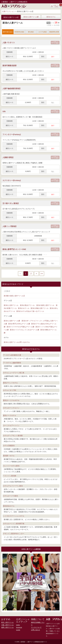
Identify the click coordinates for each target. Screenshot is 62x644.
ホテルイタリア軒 (10, 390)
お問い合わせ (35, 627)
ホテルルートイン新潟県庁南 (14, 524)
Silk (4, 111)
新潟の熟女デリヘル (27, 305)
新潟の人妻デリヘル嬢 (31, 17)
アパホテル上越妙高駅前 (12, 363)
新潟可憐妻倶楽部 (9, 66)
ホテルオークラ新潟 (10, 496)
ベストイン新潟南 (10, 476)
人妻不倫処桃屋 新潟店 (11, 89)
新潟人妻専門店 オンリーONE (14, 249)
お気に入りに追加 (55, 42)
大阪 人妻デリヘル (7, 625)
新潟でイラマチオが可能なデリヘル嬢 (20, 327)
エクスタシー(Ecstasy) (12, 180)
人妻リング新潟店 (9, 226)
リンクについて (36, 625)
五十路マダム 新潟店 (11, 203)
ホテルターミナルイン (11, 408)
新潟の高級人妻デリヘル (40, 308)
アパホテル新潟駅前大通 (12, 355)
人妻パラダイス (9, 43)
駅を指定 (31, 32)
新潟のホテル (51, 17)
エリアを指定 (43, 32)
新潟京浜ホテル (9, 506)
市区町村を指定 (19, 32)
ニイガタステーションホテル (14, 516)
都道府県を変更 (54, 32)
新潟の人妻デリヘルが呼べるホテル (17, 342)
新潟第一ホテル (9, 456)
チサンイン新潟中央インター (14, 534)
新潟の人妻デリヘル (11, 305)
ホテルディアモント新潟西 (13, 436)
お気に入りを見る (55, 6)
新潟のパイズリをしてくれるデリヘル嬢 (24, 330)
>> (42, 274)
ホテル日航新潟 (9, 446)
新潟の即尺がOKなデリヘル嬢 (19, 324)
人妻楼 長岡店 (8, 157)
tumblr (18, 630)
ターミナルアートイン (11, 425)
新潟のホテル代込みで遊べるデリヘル (30, 311)
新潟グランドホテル (10, 383)
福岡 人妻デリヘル (7, 627)
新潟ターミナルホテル (11, 400)
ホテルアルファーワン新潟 (13, 486)
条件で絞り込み (8, 32)
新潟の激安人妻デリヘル (45, 305)
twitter (18, 625)
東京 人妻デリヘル (7, 622)
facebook (19, 627)
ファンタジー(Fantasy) (12, 134)
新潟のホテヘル (24, 308)
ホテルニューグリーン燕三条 (14, 373)
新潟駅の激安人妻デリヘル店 (14, 296)
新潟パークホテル (10, 415)
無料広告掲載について (38, 622)
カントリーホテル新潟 (11, 466)
